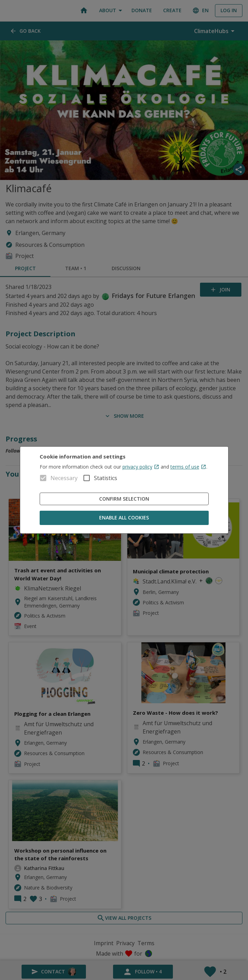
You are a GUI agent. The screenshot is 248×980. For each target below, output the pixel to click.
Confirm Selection (124, 499)
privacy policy (141, 467)
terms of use (188, 467)
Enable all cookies (124, 518)
